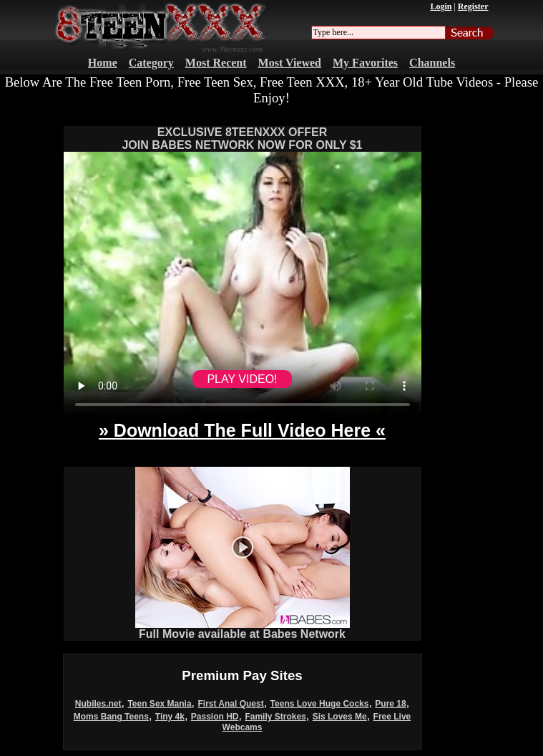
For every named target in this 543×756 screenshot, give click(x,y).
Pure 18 (390, 704)
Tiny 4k (170, 717)
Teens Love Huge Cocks (320, 704)
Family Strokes (275, 717)
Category (151, 63)
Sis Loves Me (340, 717)
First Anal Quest (230, 704)
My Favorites (365, 63)
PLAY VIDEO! (242, 379)
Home (103, 63)
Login (441, 6)
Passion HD (215, 717)
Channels (432, 63)
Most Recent (216, 63)
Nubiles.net (98, 704)
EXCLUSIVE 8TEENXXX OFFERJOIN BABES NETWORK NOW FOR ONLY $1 (242, 139)
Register (473, 6)
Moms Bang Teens (111, 717)
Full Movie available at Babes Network (243, 629)
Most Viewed (290, 63)
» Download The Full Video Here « (242, 430)
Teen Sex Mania (159, 704)
